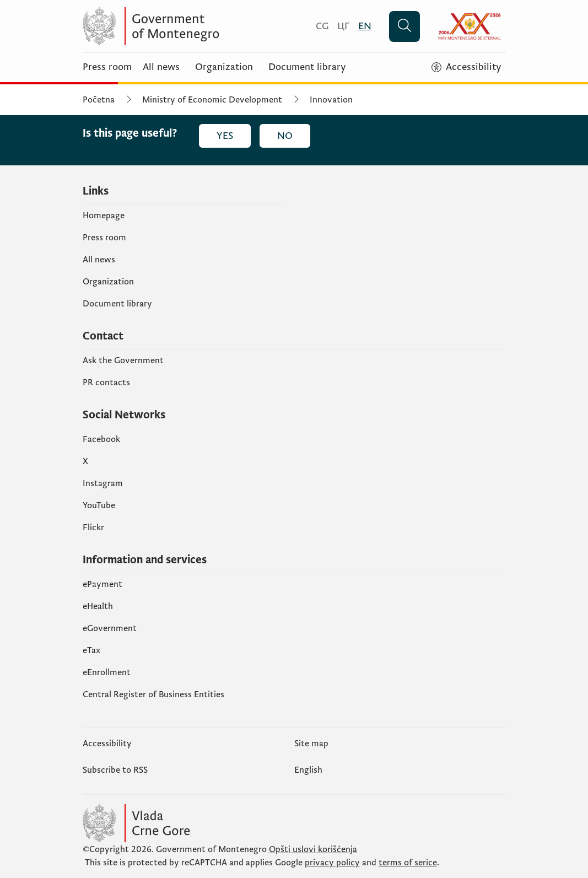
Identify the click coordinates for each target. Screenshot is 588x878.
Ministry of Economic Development (212, 100)
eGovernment (110, 628)
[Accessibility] (466, 67)
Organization (108, 282)
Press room (107, 67)
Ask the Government (123, 360)
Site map (311, 744)
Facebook (101, 439)
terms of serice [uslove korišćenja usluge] (408, 863)
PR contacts (106, 383)
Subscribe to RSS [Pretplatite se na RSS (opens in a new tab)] (115, 770)
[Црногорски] (343, 26)
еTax (91, 650)
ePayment (103, 584)
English (308, 770)
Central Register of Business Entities (153, 694)
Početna (99, 100)
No (285, 136)
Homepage (104, 216)
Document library (307, 67)
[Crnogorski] (322, 26)
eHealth (98, 606)
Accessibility (107, 744)
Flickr (93, 527)
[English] (365, 26)
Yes (225, 136)
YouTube (99, 505)
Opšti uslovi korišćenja (313, 849)
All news (161, 67)
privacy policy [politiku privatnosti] (332, 863)
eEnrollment (107, 672)
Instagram (103, 483)
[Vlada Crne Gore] (190, 26)
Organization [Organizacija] (224, 67)
